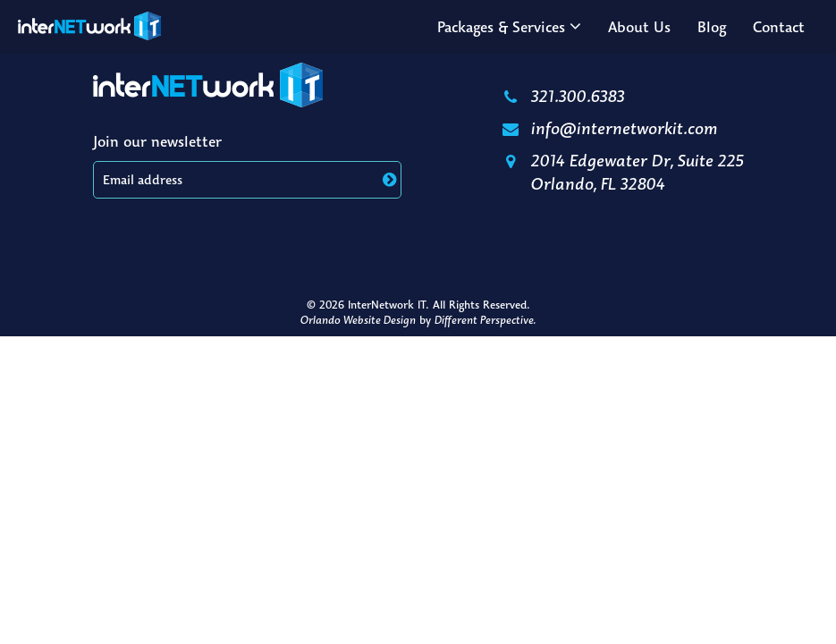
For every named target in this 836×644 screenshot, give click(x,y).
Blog (712, 27)
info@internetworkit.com (608, 128)
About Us (639, 27)
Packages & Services (501, 27)
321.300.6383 (562, 96)
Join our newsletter (157, 141)
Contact (779, 27)
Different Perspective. (485, 320)
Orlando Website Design (358, 320)
